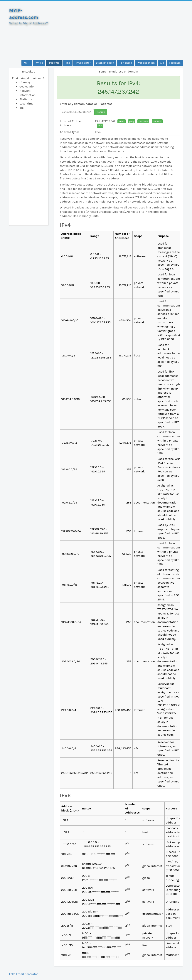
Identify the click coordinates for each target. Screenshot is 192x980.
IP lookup (54, 63)
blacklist (157, 121)
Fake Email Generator (23, 974)
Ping (68, 63)
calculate (143, 121)
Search (101, 112)
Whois (39, 63)
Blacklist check (105, 63)
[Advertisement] (119, 30)
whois (122, 121)
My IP (27, 63)
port (100, 126)
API (162, 63)
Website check (146, 63)
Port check (126, 63)
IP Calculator (83, 63)
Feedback (175, 63)
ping (132, 121)
